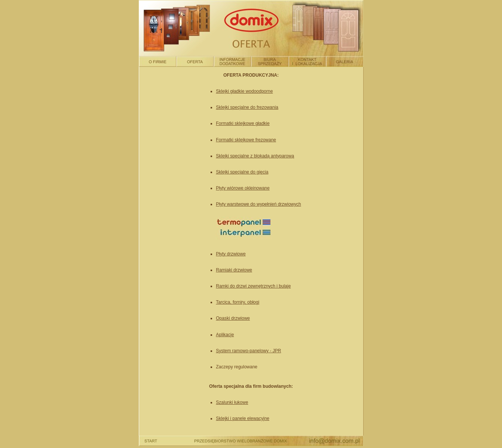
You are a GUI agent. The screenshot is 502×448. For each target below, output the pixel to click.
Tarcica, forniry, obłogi (238, 302)
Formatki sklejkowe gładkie (243, 123)
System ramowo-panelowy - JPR (248, 351)
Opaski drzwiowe (233, 318)
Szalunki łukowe (232, 402)
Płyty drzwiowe (231, 254)
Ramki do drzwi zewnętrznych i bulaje (253, 286)
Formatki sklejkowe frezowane (246, 140)
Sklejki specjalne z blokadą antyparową (255, 156)
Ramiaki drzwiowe (234, 270)
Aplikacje (225, 335)
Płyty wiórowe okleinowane (243, 188)
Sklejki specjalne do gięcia (242, 172)
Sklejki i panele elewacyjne (243, 418)
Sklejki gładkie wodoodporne (244, 91)
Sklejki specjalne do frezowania (247, 107)
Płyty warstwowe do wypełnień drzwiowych (258, 204)
